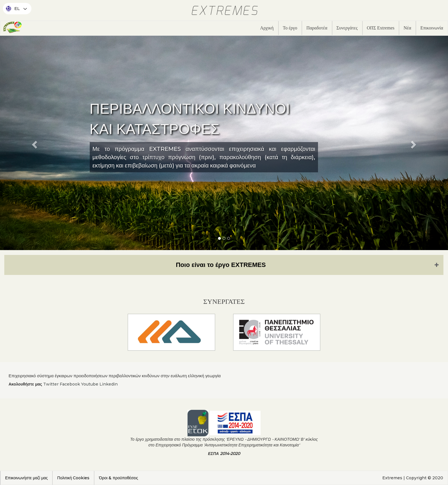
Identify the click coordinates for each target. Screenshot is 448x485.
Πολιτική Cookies (73, 478)
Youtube (90, 384)
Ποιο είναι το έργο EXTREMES (221, 265)
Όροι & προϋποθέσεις (118, 478)
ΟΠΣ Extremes (381, 28)
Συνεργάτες (347, 28)
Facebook (70, 384)
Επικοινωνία (432, 28)
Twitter (51, 384)
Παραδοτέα (317, 28)
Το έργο (290, 28)
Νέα (407, 28)
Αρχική (267, 28)
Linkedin (109, 384)
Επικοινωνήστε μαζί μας (26, 478)
